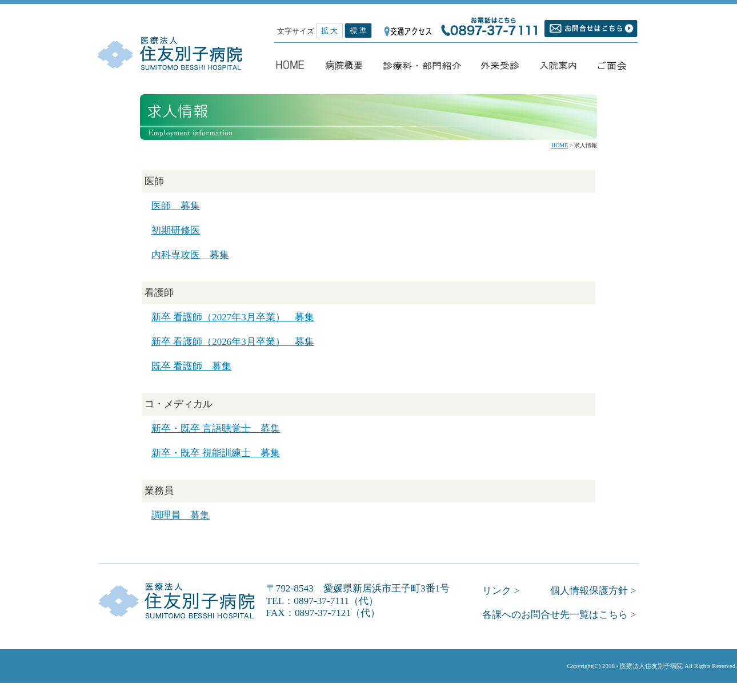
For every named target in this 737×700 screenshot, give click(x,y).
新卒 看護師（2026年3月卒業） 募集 (233, 342)
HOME (560, 145)
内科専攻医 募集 (190, 255)
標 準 (358, 31)
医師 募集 (176, 206)
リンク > (501, 591)
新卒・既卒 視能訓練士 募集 (216, 453)
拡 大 (329, 31)
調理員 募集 (181, 515)
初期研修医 (176, 230)
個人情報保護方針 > (593, 591)
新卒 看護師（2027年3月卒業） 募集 (233, 317)
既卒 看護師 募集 (191, 366)
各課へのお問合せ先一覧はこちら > (559, 615)
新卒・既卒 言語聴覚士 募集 (216, 429)
